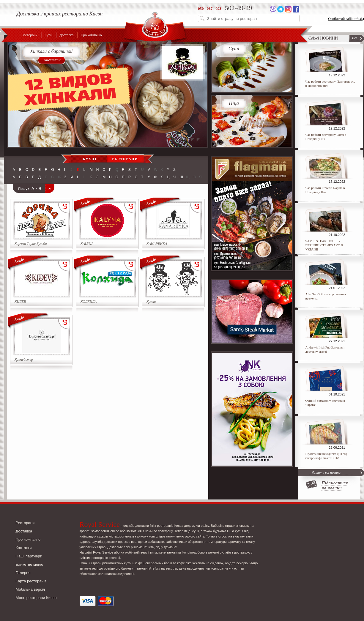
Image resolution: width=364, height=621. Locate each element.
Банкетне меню (30, 564)
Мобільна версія (30, 589)
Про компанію (91, 35)
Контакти (24, 548)
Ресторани (29, 35)
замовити (52, 60)
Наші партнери (29, 556)
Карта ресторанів (31, 581)
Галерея (23, 573)
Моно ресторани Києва (36, 598)
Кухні (48, 35)
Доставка (66, 35)
